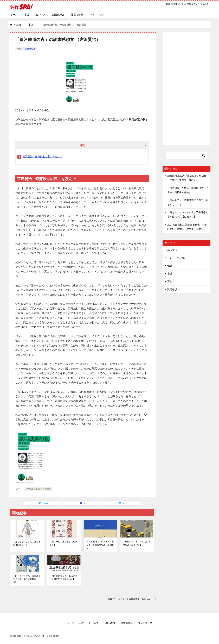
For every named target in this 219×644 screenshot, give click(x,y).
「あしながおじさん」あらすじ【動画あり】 (27, 543)
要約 (170, 282)
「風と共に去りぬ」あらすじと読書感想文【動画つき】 (63, 578)
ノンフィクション (177, 258)
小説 (27, 15)
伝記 (170, 266)
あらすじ (172, 250)
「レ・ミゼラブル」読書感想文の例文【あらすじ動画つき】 (27, 579)
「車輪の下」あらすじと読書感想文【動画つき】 (137, 543)
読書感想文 (58, 15)
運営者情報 (77, 15)
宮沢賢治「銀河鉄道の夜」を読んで (42, 157)
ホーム (14, 15)
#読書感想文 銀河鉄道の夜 (39, 489)
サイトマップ (97, 15)
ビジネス (41, 15)
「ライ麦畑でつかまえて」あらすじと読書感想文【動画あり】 (100, 545)
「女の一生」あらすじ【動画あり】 (63, 543)
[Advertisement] (186, 87)
